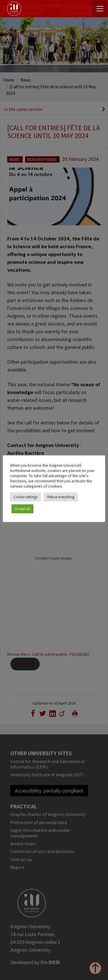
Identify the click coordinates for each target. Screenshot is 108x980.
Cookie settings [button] (25, 497)
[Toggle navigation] (100, 9)
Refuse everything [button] (61, 497)
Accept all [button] (22, 509)
